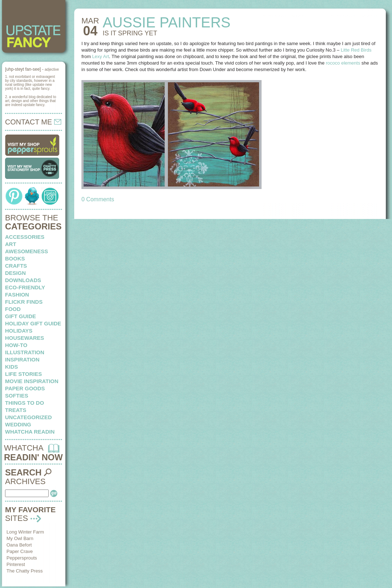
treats (16, 410)
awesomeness (26, 251)
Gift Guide (21, 316)
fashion (17, 295)
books (15, 258)
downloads (23, 280)
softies (17, 396)
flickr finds (24, 302)
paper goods (25, 388)
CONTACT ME (33, 122)
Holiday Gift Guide (33, 323)
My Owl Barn (20, 538)
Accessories (25, 237)
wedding (18, 424)
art (11, 244)
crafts (16, 266)
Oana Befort (19, 545)
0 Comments (98, 199)
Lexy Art (101, 56)
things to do (24, 403)
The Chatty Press (24, 571)
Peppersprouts (22, 558)
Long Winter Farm (25, 532)
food (13, 309)
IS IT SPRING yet (130, 33)
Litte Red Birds (356, 50)
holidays (19, 331)
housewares (24, 338)
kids (12, 367)
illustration (25, 352)
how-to (16, 345)
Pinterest (16, 564)
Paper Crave (20, 551)
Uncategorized (28, 417)
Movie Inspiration (32, 381)
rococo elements (344, 63)
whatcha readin (30, 432)
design (15, 273)
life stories (23, 374)
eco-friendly (25, 287)
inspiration (22, 359)
